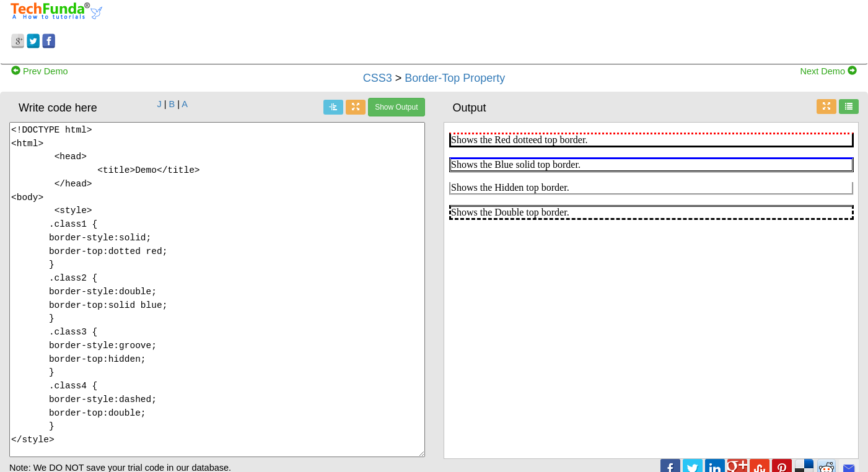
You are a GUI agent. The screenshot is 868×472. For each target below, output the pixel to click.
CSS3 (378, 78)
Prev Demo (40, 71)
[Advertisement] (542, 30)
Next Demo (828, 71)
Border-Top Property (455, 78)
